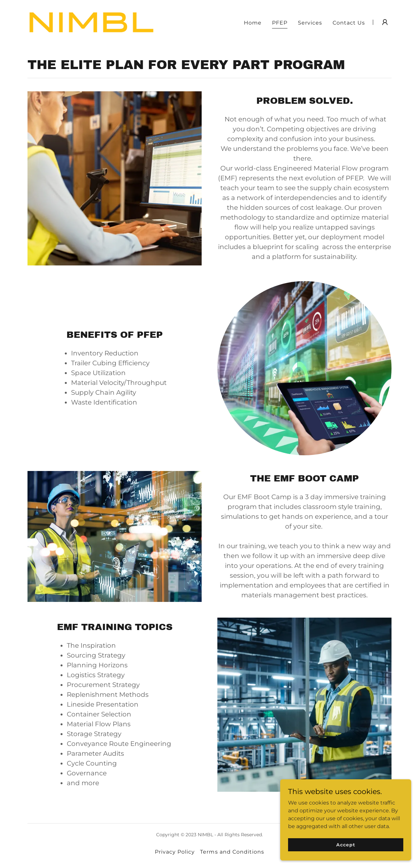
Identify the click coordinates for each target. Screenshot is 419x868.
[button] (385, 22)
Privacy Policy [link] (175, 852)
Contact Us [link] (349, 23)
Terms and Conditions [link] (232, 852)
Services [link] (310, 23)
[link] (91, 22)
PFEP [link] (280, 23)
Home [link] (253, 23)
